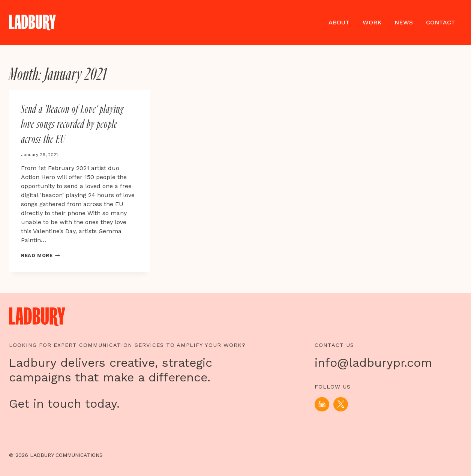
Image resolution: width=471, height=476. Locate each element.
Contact (441, 22)
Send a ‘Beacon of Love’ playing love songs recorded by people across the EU (72, 125)
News (404, 22)
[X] (340, 404)
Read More (40, 255)
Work (372, 22)
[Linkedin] (322, 404)
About (339, 22)
